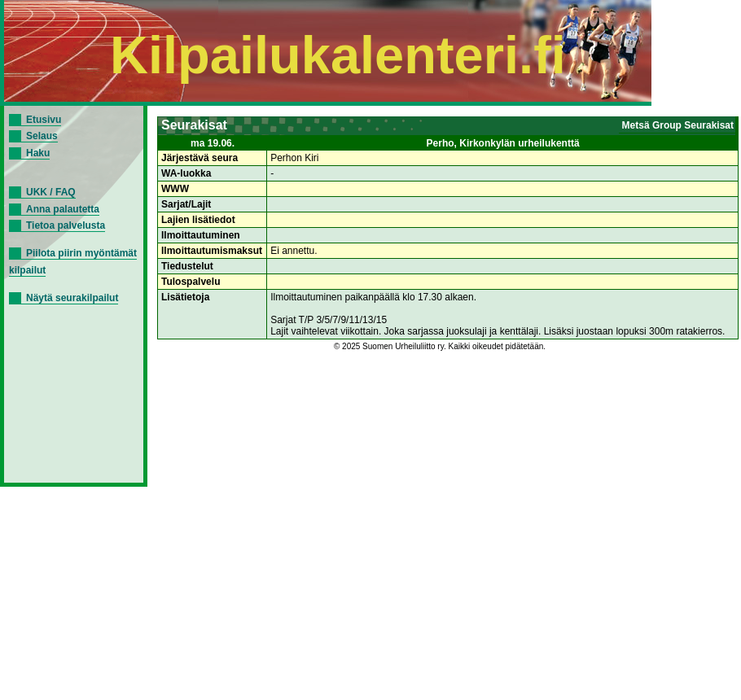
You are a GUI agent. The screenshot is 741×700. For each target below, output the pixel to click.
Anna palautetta (63, 209)
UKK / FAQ (51, 192)
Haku (38, 153)
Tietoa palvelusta (66, 225)
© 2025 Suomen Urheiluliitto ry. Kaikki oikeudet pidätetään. (440, 346)
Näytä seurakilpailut (72, 298)
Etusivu (44, 120)
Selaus (42, 136)
